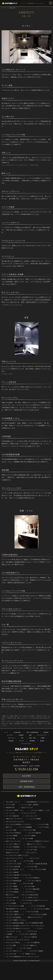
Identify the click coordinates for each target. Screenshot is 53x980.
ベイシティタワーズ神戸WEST (28, 934)
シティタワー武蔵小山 (34, 881)
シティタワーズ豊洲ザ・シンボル (40, 810)
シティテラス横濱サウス (30, 945)
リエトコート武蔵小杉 (30, 937)
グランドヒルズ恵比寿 (12, 878)
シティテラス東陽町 (35, 819)
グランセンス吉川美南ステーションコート (18, 928)
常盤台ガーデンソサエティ (34, 844)
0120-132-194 (28, 769)
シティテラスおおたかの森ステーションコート (35, 900)
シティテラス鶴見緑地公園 (13, 881)
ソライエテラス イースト (13, 931)
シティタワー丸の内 (25, 948)
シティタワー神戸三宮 (12, 898)
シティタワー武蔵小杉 (34, 833)
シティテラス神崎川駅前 (32, 889)
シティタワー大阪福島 (12, 912)
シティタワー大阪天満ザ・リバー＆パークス (19, 875)
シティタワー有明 (43, 824)
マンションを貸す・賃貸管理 (30, 805)
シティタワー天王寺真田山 (13, 917)
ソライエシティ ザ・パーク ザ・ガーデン (18, 940)
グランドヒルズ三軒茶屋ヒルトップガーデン (19, 824)
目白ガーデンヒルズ (27, 808)
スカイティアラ (27, 903)
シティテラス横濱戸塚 (33, 943)
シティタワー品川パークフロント (36, 847)
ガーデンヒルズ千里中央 (13, 943)
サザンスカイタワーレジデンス (15, 822)
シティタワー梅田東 (12, 836)
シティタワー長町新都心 (13, 847)
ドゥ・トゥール (10, 813)
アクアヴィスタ (32, 931)
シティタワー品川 (32, 850)
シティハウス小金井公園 (38, 906)
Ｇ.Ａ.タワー (9, 948)
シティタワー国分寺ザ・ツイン (15, 869)
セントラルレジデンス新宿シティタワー (17, 855)
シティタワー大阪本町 (12, 872)
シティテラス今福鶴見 (12, 889)
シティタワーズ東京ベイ (13, 844)
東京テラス (9, 827)
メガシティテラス (34, 858)
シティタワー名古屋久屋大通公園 (38, 864)
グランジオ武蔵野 (11, 903)
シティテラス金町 (11, 883)
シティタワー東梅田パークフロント (16, 920)
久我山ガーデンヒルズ (12, 853)
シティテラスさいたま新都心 (39, 914)
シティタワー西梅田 (12, 886)
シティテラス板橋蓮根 (25, 827)
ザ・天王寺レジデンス (32, 898)
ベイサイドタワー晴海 (29, 830)
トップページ (4, 8)
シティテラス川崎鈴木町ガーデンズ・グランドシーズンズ (22, 957)
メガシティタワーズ (31, 853)
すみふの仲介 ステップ (13, 802)
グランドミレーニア (31, 816)
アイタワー (40, 928)
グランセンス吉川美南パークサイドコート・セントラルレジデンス (25, 926)
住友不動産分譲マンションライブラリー (38, 802)
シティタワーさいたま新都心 (41, 909)
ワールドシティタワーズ (29, 813)
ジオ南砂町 (9, 934)
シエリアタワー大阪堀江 (36, 951)
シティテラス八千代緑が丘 (13, 833)
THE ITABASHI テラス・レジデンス (16, 909)
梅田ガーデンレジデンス (35, 917)
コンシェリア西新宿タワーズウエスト (39, 841)
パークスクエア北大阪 (32, 912)
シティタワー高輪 (11, 830)
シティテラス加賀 (28, 861)
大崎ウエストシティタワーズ (14, 819)
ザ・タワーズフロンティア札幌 (15, 906)
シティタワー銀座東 (30, 836)
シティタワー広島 (32, 867)
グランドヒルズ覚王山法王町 (30, 895)
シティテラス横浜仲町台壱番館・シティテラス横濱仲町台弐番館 (24, 923)
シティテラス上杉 (11, 954)
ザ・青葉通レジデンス (29, 954)
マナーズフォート (30, 892)
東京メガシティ (10, 895)
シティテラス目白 (44, 827)
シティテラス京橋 (29, 886)
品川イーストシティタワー (13, 841)
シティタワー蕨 (10, 838)
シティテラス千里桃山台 (32, 878)
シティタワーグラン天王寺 (13, 864)
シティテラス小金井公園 (13, 867)
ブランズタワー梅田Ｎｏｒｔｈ (15, 914)
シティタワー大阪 (11, 861)
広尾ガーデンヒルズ (12, 937)
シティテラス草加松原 (12, 892)
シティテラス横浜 (11, 945)
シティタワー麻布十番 (12, 816)
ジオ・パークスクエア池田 (38, 869)
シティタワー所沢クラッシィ (14, 951)
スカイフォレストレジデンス (14, 858)
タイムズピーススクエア (13, 850)
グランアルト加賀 (28, 883)
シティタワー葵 (10, 900)
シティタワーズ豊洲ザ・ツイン (15, 810)
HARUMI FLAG (10, 808)
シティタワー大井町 (27, 838)
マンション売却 (10, 805)
